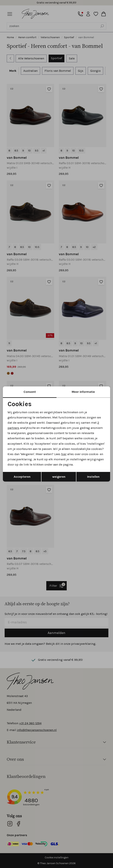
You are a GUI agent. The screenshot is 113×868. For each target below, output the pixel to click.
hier (64, 454)
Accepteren (22, 477)
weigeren (59, 477)
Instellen (93, 477)
